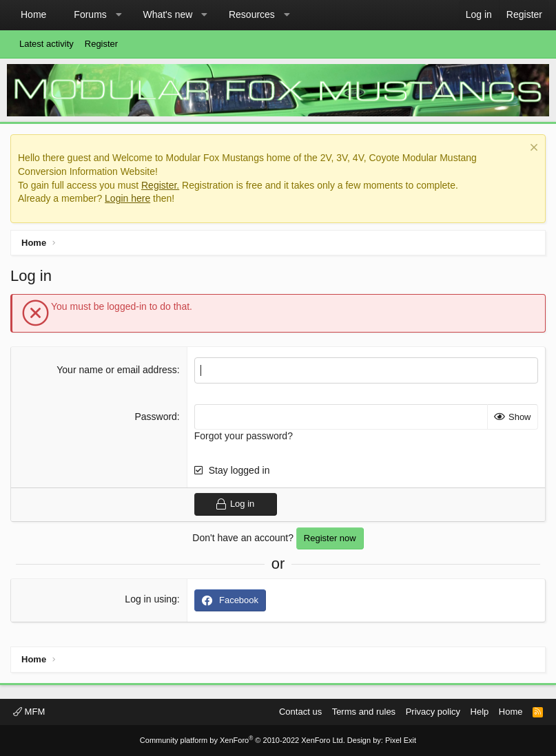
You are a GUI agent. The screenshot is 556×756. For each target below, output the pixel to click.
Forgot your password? (244, 436)
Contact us (300, 712)
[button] (119, 15)
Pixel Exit (401, 740)
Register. (160, 185)
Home (33, 14)
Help (480, 712)
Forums (90, 14)
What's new (167, 14)
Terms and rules (364, 712)
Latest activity (47, 44)
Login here (127, 198)
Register (101, 44)
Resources (252, 14)
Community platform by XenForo (243, 740)
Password (155, 417)
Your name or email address (117, 370)
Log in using (151, 599)
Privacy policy (433, 712)
